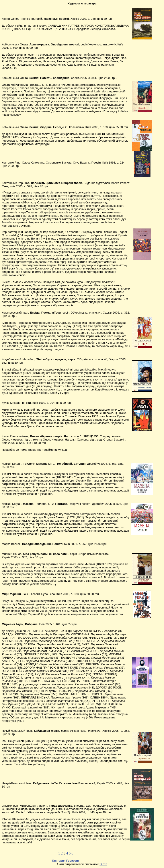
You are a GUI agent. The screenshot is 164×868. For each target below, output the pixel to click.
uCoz (103, 864)
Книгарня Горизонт (66, 861)
